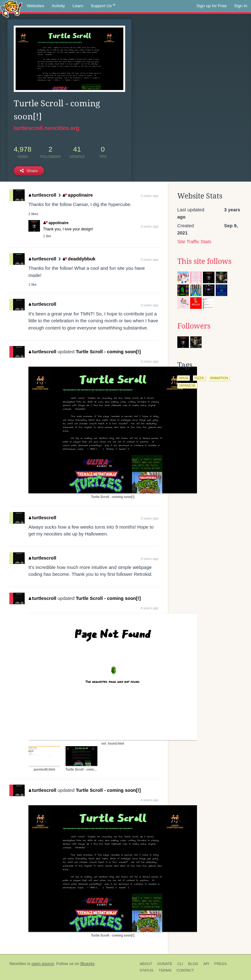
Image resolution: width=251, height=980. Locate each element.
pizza (199, 378)
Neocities (18, 964)
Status (147, 970)
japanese (187, 385)
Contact (185, 970)
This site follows (204, 261)
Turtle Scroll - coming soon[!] (108, 352)
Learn (78, 6)
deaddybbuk (79, 259)
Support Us (103, 6)
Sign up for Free (212, 6)
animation (219, 378)
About (146, 964)
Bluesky (87, 964)
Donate (165, 964)
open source (43, 964)
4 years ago (149, 559)
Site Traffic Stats (194, 241)
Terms (165, 970)
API (206, 964)
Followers (194, 326)
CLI (180, 964)
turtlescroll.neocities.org (47, 128)
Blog (193, 964)
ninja (184, 378)
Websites (35, 6)
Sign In (241, 6)
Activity (58, 6)
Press (220, 964)
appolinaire (78, 195)
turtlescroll (42, 195)
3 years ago (149, 196)
